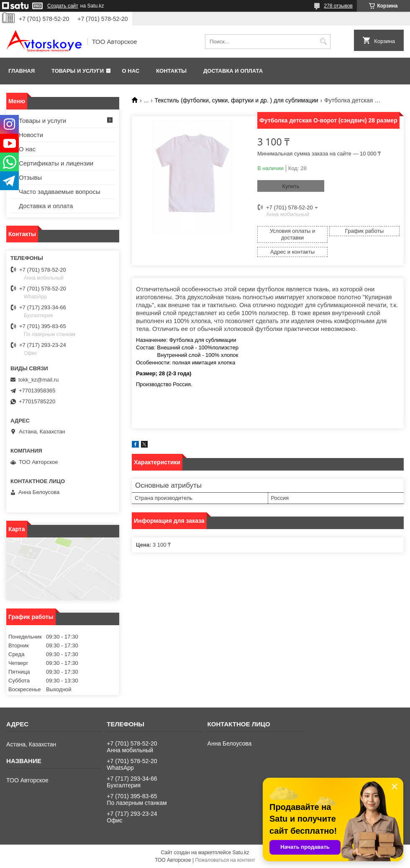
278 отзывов (338, 6)
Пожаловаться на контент (225, 860)
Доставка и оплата (233, 71)
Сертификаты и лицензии (56, 163)
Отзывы (30, 177)
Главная (22, 71)
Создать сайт (63, 6)
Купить (291, 186)
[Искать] (323, 42)
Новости (31, 135)
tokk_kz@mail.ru (38, 380)
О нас (131, 71)
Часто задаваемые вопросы (60, 192)
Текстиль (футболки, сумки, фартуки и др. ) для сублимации (237, 100)
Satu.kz (241, 853)
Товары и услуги (78, 71)
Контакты (171, 71)
